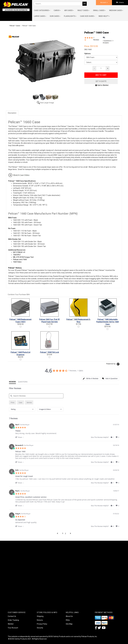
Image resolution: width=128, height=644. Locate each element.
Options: (88, 54)
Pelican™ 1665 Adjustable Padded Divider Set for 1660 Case (107, 322)
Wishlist (11, 624)
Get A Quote (101, 81)
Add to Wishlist (102, 85)
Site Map (69, 624)
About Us (69, 616)
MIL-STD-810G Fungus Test (23, 257)
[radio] (13, 402)
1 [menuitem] (63, 533)
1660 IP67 (17, 255)
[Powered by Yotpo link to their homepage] (113, 364)
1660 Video (17, 262)
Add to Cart (101, 75)
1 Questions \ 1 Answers (108, 42)
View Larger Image (47, 103)
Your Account (13, 628)
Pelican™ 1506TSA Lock (50, 352)
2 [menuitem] (65, 533)
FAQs (68, 620)
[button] (20, 437)
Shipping (40, 616)
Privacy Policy (42, 624)
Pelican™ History (15, 268)
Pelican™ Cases (15, 26)
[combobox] (22, 409)
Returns (40, 620)
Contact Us (12, 616)
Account (104, 3)
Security (40, 628)
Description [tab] (12, 113)
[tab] (91, 379)
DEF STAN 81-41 (19, 252)
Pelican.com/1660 (20, 259)
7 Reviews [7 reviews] (96, 39)
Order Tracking (13, 620)
